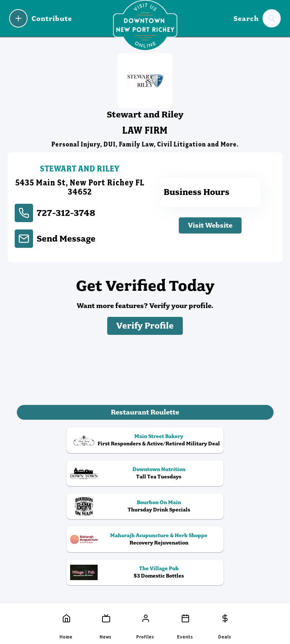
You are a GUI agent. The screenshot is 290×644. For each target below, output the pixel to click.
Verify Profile (145, 326)
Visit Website (210, 225)
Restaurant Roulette (145, 412)
